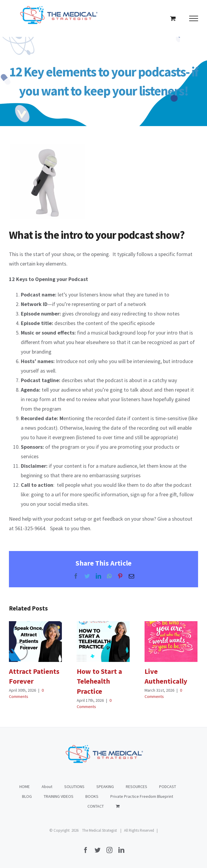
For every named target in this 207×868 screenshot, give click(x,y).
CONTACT (96, 806)
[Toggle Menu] (194, 18)
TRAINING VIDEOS (59, 796)
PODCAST (168, 787)
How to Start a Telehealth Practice (99, 681)
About (47, 787)
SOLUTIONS (74, 787)
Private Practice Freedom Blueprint (142, 796)
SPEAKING (105, 787)
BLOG (27, 796)
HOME (25, 787)
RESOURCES (137, 787)
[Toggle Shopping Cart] (173, 18)
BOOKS (92, 796)
